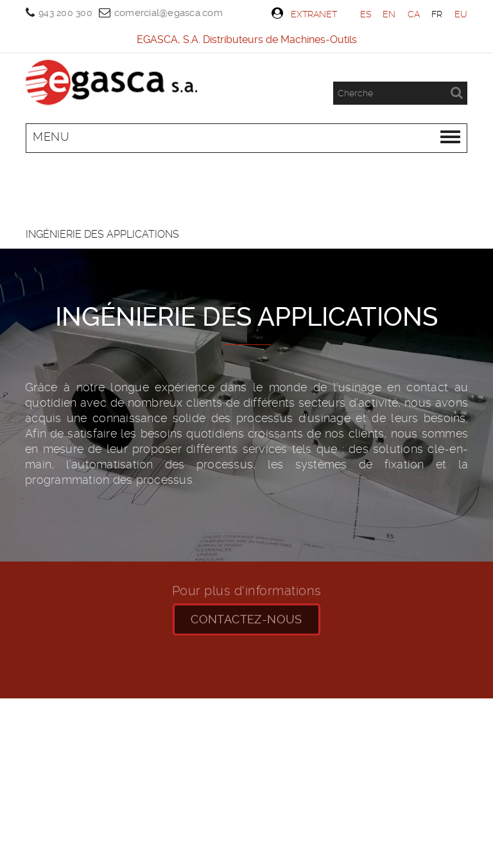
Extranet (304, 13)
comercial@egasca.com (169, 13)
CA (414, 14)
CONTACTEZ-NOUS (246, 611)
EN (389, 14)
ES (366, 14)
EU (461, 14)
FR (437, 14)
